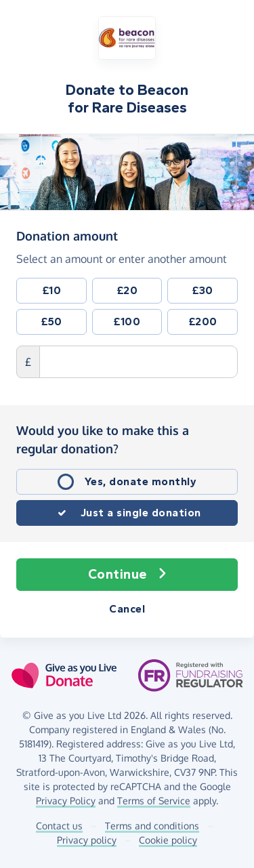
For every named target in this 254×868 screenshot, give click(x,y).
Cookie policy (168, 840)
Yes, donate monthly (141, 481)
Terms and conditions (152, 826)
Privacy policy (87, 840)
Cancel (127, 609)
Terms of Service (154, 801)
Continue (127, 575)
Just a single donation (141, 513)
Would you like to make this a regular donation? (103, 439)
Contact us (59, 826)
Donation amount (67, 235)
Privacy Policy (66, 801)
